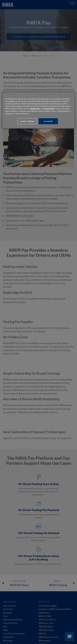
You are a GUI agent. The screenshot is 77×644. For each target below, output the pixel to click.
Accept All (48, 121)
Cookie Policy (35, 108)
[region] (38, 110)
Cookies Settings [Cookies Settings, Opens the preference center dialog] (27, 121)
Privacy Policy (49, 108)
